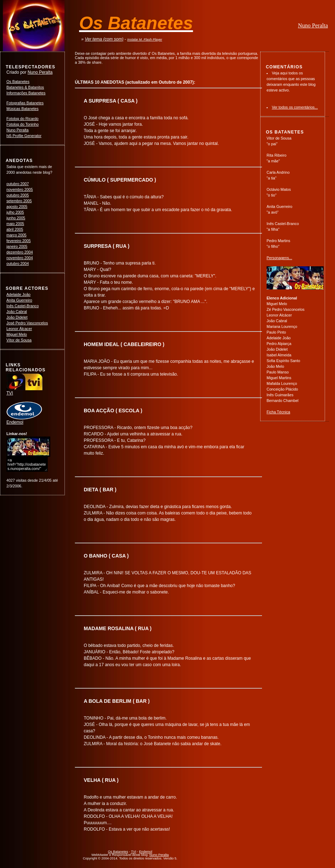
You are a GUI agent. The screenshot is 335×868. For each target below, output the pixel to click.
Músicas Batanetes (22, 109)
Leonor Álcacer (19, 329)
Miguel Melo (17, 334)
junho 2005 (16, 218)
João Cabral (17, 312)
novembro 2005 (20, 189)
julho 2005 (15, 212)
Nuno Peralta (313, 25)
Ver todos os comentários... (295, 107)
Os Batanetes (18, 82)
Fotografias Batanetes (25, 103)
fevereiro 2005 (19, 241)
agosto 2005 (17, 206)
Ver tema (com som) (104, 39)
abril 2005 (15, 229)
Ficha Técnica (278, 412)
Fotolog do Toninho (22, 124)
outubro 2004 (18, 263)
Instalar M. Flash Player (145, 40)
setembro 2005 (19, 201)
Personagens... (279, 258)
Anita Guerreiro (19, 300)
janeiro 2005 (17, 246)
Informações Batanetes (26, 93)
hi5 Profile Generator (24, 136)
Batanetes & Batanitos (25, 87)
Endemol (24, 420)
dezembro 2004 (20, 252)
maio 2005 (15, 224)
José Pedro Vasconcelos (27, 323)
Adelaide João (19, 294)
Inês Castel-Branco (23, 306)
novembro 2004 (20, 258)
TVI (25, 391)
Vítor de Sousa (19, 340)
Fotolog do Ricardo (22, 119)
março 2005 (16, 235)
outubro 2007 (18, 184)
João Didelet (17, 317)
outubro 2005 (18, 195)
